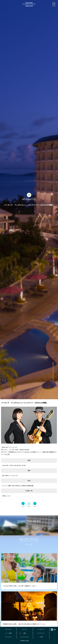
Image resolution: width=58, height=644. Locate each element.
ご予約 (41, 637)
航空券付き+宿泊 (25, 641)
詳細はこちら (6, 496)
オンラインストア (25, 637)
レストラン (25, 629)
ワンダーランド (41, 633)
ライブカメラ (8, 637)
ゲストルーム (8, 629)
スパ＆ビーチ (41, 629)
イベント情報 (8, 633)
